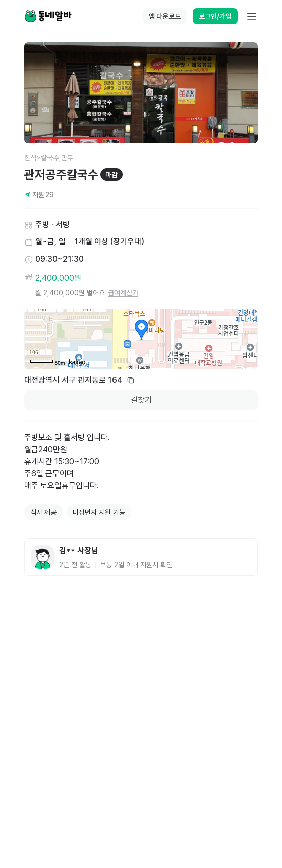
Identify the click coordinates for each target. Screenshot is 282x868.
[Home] (48, 16)
